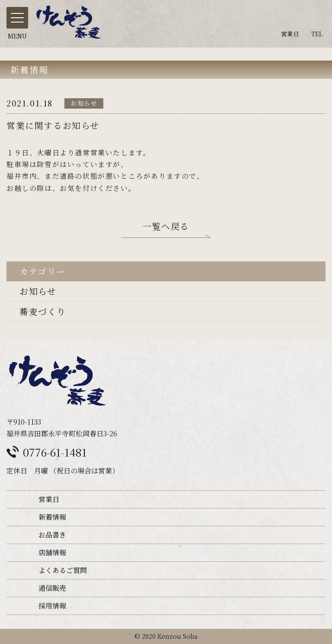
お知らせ (38, 291)
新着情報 (52, 517)
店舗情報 (52, 552)
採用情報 (52, 606)
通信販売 (52, 588)
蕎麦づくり (43, 311)
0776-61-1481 (55, 452)
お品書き (52, 535)
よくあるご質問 (63, 570)
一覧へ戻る (166, 228)
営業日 (49, 499)
